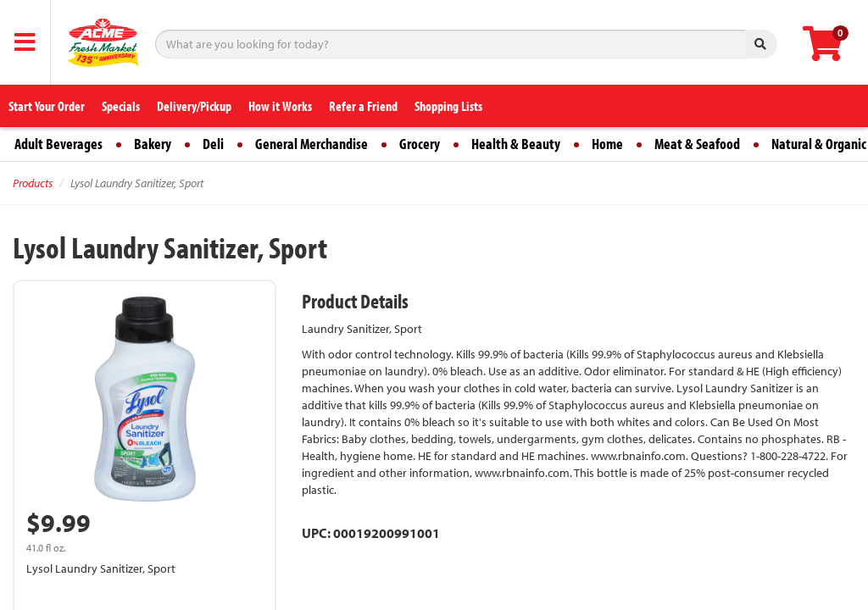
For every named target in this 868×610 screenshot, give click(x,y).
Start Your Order (47, 106)
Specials (121, 106)
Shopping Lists (448, 106)
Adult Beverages (58, 144)
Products (33, 183)
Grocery (420, 144)
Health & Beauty (516, 144)
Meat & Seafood (697, 144)
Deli (213, 144)
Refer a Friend (363, 106)
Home (607, 144)
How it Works (280, 106)
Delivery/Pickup (194, 106)
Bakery (153, 144)
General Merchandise (312, 144)
